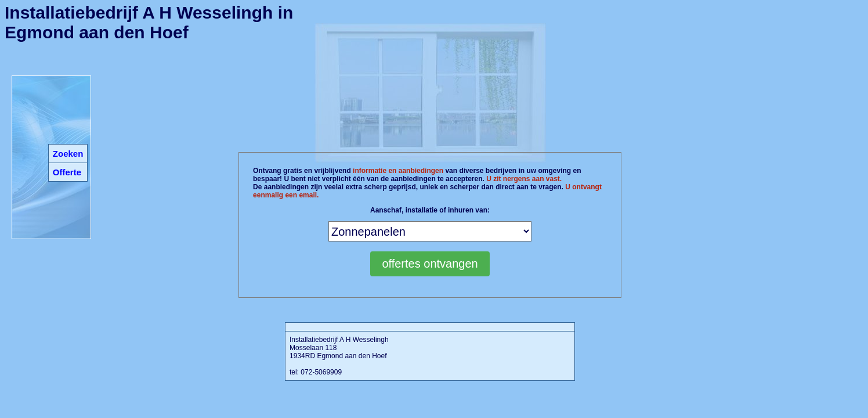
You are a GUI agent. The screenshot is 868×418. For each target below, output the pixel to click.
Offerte (67, 172)
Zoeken (68, 154)
